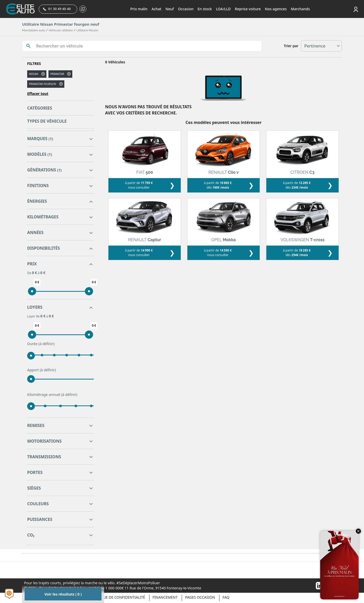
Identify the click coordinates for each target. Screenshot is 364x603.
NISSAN (34, 74)
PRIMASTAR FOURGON (43, 84)
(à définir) (47, 344)
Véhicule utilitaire (61, 30)
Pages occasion (200, 597)
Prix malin (139, 9)
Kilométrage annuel (52, 395)
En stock (205, 9)
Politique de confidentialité (117, 597)
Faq (226, 597)
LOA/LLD (223, 9)
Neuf (170, 9)
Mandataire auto (34, 30)
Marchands (300, 9)
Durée (41, 344)
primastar (57, 74)
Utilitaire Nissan (87, 30)
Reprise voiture (248, 9)
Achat (156, 9)
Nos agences (276, 9)
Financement (165, 597)
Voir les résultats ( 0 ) (63, 594)
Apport (42, 370)
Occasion (186, 9)
